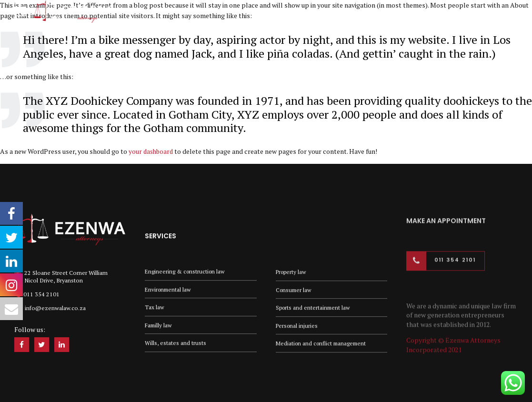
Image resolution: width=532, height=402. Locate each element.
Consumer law (295, 291)
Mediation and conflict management (323, 346)
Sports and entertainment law (314, 309)
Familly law (159, 325)
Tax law (155, 307)
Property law (292, 273)
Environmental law (169, 288)
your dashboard (152, 151)
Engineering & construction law (186, 270)
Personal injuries (297, 327)
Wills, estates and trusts (176, 343)
